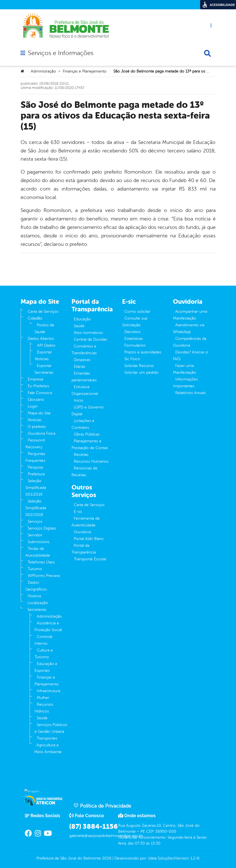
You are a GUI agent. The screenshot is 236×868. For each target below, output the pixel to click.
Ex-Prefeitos (38, 386)
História (34, 596)
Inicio (79, 400)
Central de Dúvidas (90, 339)
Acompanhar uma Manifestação (190, 315)
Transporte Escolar (90, 559)
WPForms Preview (44, 576)
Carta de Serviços (43, 311)
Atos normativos (88, 333)
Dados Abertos (41, 339)
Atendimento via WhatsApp (189, 328)
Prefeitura (36, 474)
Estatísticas (134, 339)
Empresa (35, 379)
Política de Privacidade (102, 806)
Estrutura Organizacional (85, 390)
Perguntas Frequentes (35, 457)
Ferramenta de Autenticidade (86, 522)
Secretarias (37, 610)
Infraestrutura (48, 691)
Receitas (81, 455)
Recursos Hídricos (44, 708)
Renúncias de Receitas (85, 472)
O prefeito (37, 427)
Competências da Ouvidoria (190, 342)
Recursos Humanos (91, 461)
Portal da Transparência (84, 549)
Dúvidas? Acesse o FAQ (190, 356)
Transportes (47, 738)
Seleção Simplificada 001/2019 (36, 488)
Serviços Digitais (42, 528)
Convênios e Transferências (84, 350)
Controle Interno (44, 640)
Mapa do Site (39, 413)
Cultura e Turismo (44, 654)
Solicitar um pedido (141, 372)
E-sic (78, 512)
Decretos (132, 332)
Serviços (35, 522)
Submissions (39, 542)
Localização (38, 603)
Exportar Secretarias (44, 369)
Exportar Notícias (43, 356)
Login (33, 406)
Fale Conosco (40, 393)
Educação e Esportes (46, 667)
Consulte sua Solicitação (135, 322)
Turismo (35, 569)
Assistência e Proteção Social (48, 627)
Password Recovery (35, 444)
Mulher (43, 698)
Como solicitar (137, 311)
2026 (106, 858)
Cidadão (35, 318)
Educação (82, 319)
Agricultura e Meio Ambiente (48, 748)
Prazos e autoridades (143, 352)
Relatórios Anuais (190, 393)
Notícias (35, 420)
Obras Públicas (87, 434)
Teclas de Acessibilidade (38, 552)
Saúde (42, 718)
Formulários (135, 345)
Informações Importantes (185, 383)
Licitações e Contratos (83, 424)
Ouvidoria (82, 532)
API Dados (46, 345)
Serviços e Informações (61, 53)
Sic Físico (132, 359)
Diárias (80, 367)
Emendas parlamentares (84, 377)
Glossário (36, 400)
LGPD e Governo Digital (88, 411)
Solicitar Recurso (139, 366)
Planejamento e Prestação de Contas (90, 444)
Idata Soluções (161, 858)
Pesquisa (35, 467)
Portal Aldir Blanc (89, 539)
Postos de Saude (44, 328)
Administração (43, 71)
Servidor (35, 535)
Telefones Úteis (41, 562)
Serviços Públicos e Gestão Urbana (51, 728)
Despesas (82, 360)
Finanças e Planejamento (85, 71)
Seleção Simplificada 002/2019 (36, 508)
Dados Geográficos (36, 586)
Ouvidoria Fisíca (42, 433)
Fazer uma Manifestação (185, 369)
